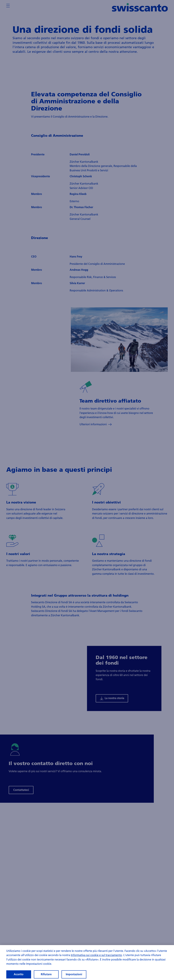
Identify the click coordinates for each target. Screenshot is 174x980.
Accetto (19, 974)
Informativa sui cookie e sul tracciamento (96, 955)
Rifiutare (46, 974)
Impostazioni (74, 974)
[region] (87, 963)
